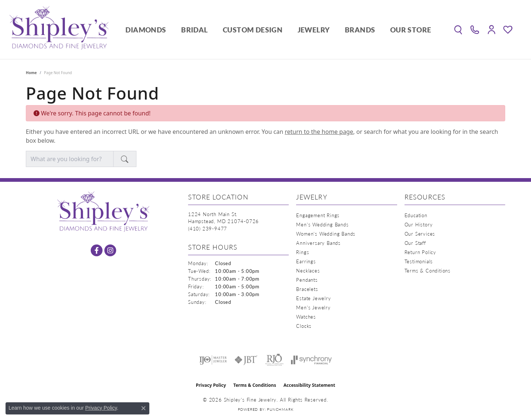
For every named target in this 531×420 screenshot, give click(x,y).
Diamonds (146, 30)
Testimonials (419, 261)
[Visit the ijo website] (213, 360)
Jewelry (314, 30)
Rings (303, 252)
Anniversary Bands (318, 243)
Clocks (304, 326)
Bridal (194, 30)
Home (31, 73)
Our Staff (415, 243)
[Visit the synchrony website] (311, 360)
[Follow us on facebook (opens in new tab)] (97, 250)
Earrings (306, 261)
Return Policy (420, 252)
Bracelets (307, 289)
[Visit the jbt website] (246, 360)
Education (416, 215)
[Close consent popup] (143, 408)
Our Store (411, 30)
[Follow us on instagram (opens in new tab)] (110, 250)
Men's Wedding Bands (322, 224)
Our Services (420, 234)
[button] (458, 29)
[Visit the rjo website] (274, 360)
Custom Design (253, 30)
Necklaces (308, 270)
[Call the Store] (208, 228)
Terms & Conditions (428, 270)
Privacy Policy (211, 385)
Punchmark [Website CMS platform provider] (280, 409)
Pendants (307, 280)
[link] (475, 29)
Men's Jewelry (313, 307)
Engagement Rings (318, 215)
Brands (360, 30)
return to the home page (319, 132)
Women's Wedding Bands (326, 234)
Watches (306, 317)
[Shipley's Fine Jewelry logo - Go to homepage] (59, 29)
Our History (419, 224)
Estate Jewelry (313, 298)
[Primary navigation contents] (278, 29)
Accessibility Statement (309, 385)
